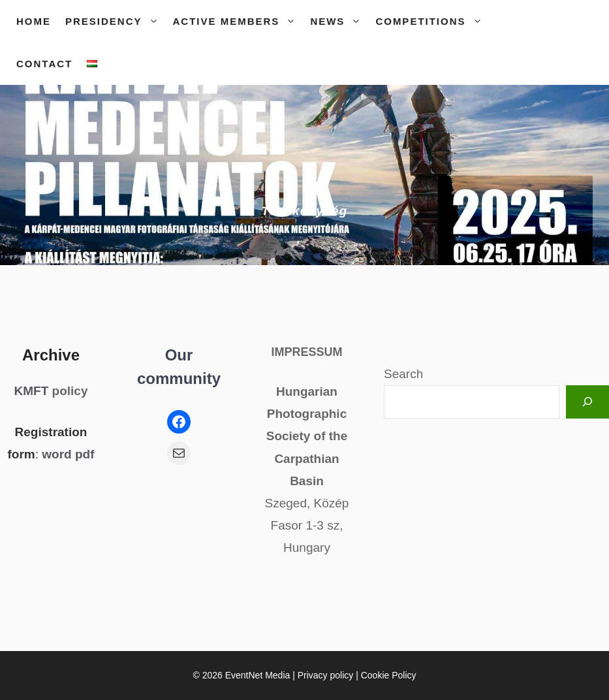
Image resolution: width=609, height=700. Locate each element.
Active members (238, 21)
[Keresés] (587, 402)
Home (34, 21)
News (339, 21)
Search (403, 374)
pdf (85, 454)
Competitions (432, 21)
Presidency (116, 21)
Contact (44, 64)
